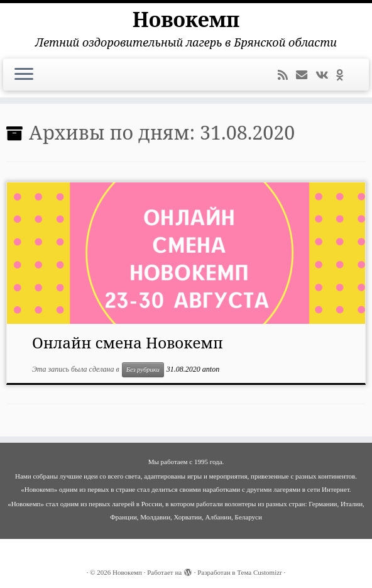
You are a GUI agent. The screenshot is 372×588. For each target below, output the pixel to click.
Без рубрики (143, 369)
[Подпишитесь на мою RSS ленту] (287, 75)
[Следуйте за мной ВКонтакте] (326, 75)
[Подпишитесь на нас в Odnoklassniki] (344, 75)
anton (211, 369)
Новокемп (186, 19)
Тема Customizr (260, 572)
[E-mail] (306, 75)
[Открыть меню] (24, 75)
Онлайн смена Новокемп (128, 342)
